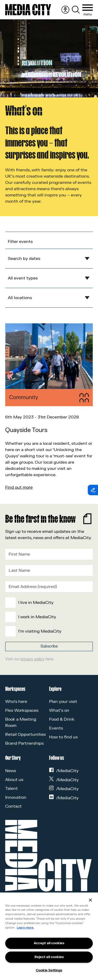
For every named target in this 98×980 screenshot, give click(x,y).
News (11, 771)
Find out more (19, 487)
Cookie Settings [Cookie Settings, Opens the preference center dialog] (49, 970)
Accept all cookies (49, 943)
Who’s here (16, 702)
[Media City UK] (28, 10)
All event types (23, 278)
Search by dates (24, 259)
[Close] (90, 900)
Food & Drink (62, 719)
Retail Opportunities (25, 734)
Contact (13, 806)
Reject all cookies (49, 957)
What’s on (59, 710)
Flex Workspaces (22, 710)
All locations (20, 298)
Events (56, 728)
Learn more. (25, 928)
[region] (49, 936)
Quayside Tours (26, 430)
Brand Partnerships (24, 743)
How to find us (63, 737)
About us (14, 780)
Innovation (16, 797)
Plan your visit (63, 702)
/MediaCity (64, 771)
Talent (11, 789)
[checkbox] (48, 617)
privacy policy (32, 659)
